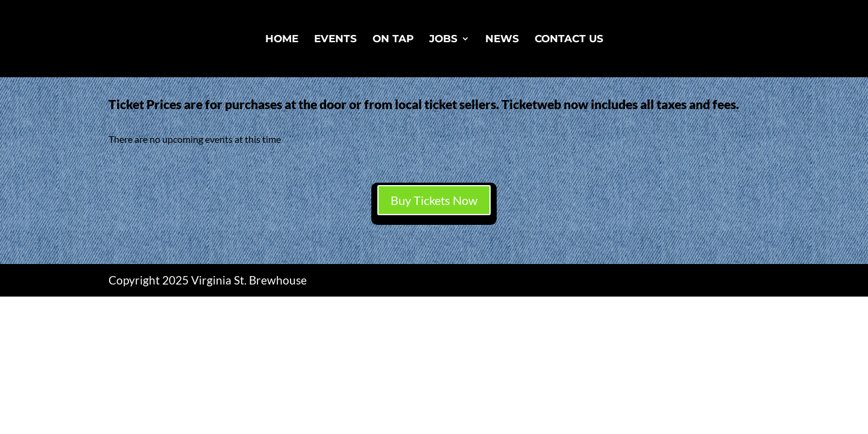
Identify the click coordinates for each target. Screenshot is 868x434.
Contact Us (569, 39)
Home (282, 39)
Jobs (443, 39)
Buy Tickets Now (434, 200)
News (502, 39)
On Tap (393, 39)
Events (335, 39)
